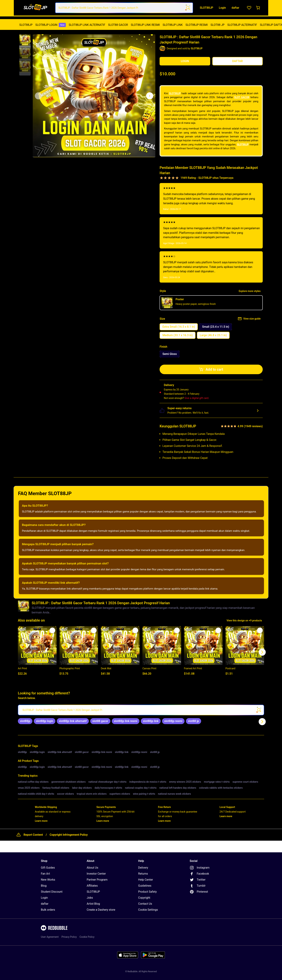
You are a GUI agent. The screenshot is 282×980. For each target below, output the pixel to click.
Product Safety (147, 892)
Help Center (146, 880)
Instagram (200, 868)
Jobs (90, 898)
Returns (143, 874)
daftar (45, 904)
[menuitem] (26, 25)
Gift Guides (48, 868)
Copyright (144, 898)
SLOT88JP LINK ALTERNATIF (87, 25)
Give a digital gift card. (197, 398)
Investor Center (96, 874)
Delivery (143, 868)
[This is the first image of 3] (38, 96)
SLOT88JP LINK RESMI (145, 25)
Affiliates (92, 886)
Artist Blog (93, 904)
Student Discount (52, 892)
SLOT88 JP (218, 25)
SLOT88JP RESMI (197, 25)
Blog (44, 886)
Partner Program (97, 880)
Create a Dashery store (101, 910)
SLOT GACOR (242, 97)
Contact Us (145, 904)
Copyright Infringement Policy (69, 835)
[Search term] (188, 8)
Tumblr (198, 886)
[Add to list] (52, 630)
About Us (92, 868)
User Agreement (50, 937)
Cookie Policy (87, 937)
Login (44, 898)
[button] (25, 40)
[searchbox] (141, 710)
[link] (25, 721)
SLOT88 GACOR (118, 25)
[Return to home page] (35, 8)
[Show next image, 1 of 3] (150, 96)
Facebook (199, 874)
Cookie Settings (148, 910)
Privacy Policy (69, 937)
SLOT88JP (26, 25)
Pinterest (199, 892)
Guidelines (145, 886)
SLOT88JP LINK (173, 25)
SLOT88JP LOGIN (51, 25)
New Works (48, 880)
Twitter (198, 880)
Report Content (33, 835)
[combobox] (124, 8)
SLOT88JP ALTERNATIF (242, 25)
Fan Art (45, 874)
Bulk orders (48, 910)
